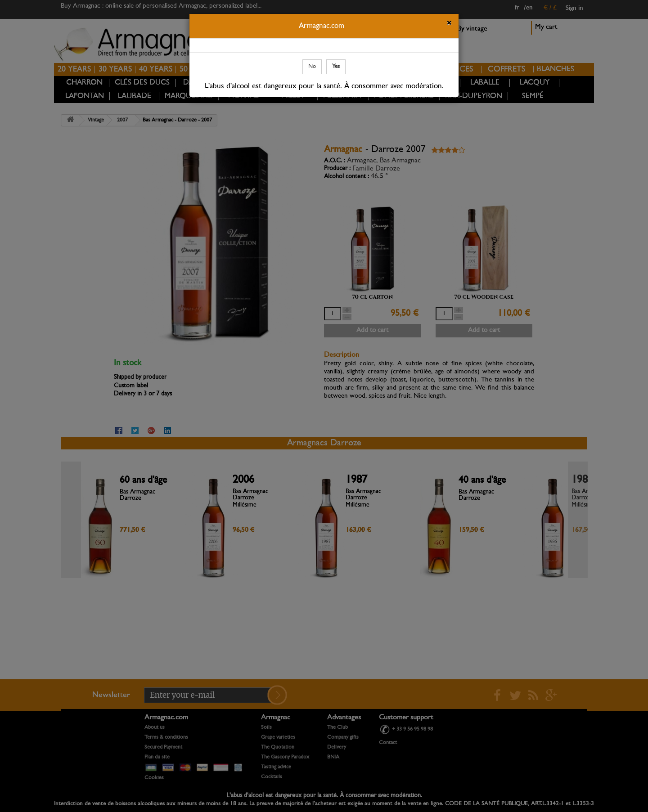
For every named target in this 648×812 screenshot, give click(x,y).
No (312, 66)
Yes (336, 66)
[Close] (449, 24)
